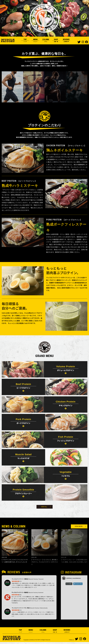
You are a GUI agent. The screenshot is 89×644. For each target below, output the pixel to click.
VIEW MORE (79, 528)
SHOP (56, 41)
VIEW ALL (44, 509)
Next (87, 18)
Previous (2, 18)
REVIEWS (66, 41)
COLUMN (46, 41)
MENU (35, 41)
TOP (25, 41)
